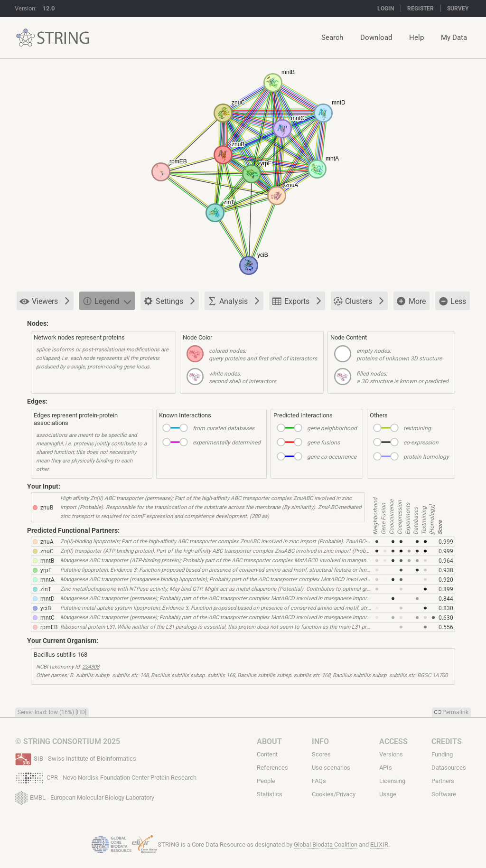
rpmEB (49, 627)
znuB (47, 508)
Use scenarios (331, 768)
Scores (321, 754)
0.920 (446, 580)
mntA (47, 580)
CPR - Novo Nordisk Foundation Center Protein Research (106, 777)
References (272, 768)
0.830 (446, 608)
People (266, 781)
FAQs (319, 781)
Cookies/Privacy (334, 794)
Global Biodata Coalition (326, 844)
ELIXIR (379, 844)
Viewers (45, 301)
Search (332, 38)
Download (376, 38)
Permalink (455, 712)
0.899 (446, 589)
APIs (386, 768)
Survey (458, 9)
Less (452, 301)
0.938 (446, 570)
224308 (91, 667)
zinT (46, 589)
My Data (454, 38)
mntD (47, 599)
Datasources (449, 768)
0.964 (446, 561)
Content (267, 754)
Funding (442, 754)
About (269, 741)
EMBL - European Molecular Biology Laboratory (85, 796)
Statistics (270, 794)
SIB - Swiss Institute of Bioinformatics (76, 758)
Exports (297, 301)
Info (320, 741)
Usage (388, 794)
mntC (47, 618)
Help (416, 38)
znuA (47, 542)
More (411, 302)
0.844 (446, 599)
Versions (391, 754)
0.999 (446, 542)
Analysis (234, 301)
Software (444, 794)
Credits (447, 741)
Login (386, 9)
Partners (443, 781)
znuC (47, 551)
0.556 (446, 627)
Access (393, 741)
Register (421, 9)
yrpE (46, 570)
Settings (169, 302)
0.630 (446, 618)
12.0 (49, 8)
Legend (107, 301)
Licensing (392, 781)
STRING (26, 38)
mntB (47, 561)
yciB (46, 608)
